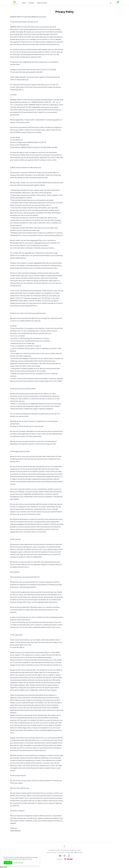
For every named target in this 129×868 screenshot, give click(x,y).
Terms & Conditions (52, 853)
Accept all (8, 863)
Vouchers (31, 3)
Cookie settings (19, 863)
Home (24, 3)
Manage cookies (69, 853)
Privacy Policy (61, 853)
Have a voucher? (42, 3)
